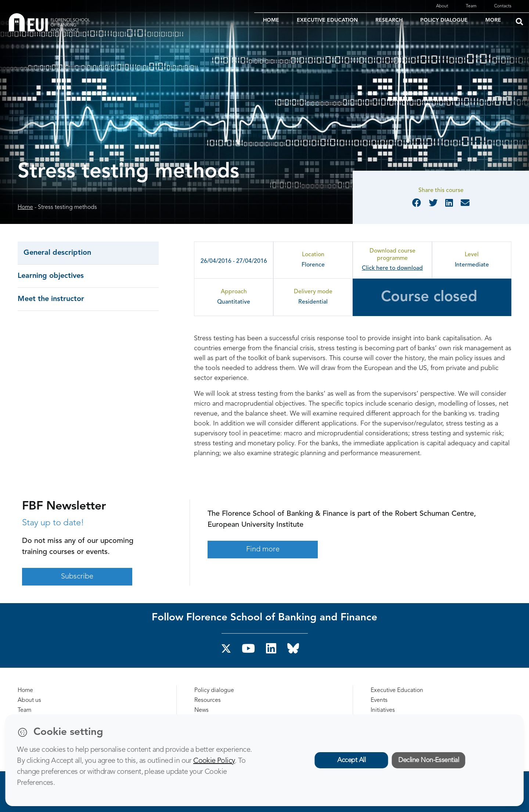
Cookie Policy (214, 761)
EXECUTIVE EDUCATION (327, 20)
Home (25, 207)
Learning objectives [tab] (51, 276)
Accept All (351, 760)
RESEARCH (389, 20)
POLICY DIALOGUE (444, 20)
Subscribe (77, 577)
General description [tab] (57, 253)
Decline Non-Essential (429, 760)
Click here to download (392, 268)
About (442, 6)
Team (471, 6)
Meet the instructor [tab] (51, 299)
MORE (493, 20)
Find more (263, 550)
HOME (271, 20)
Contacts (503, 6)
